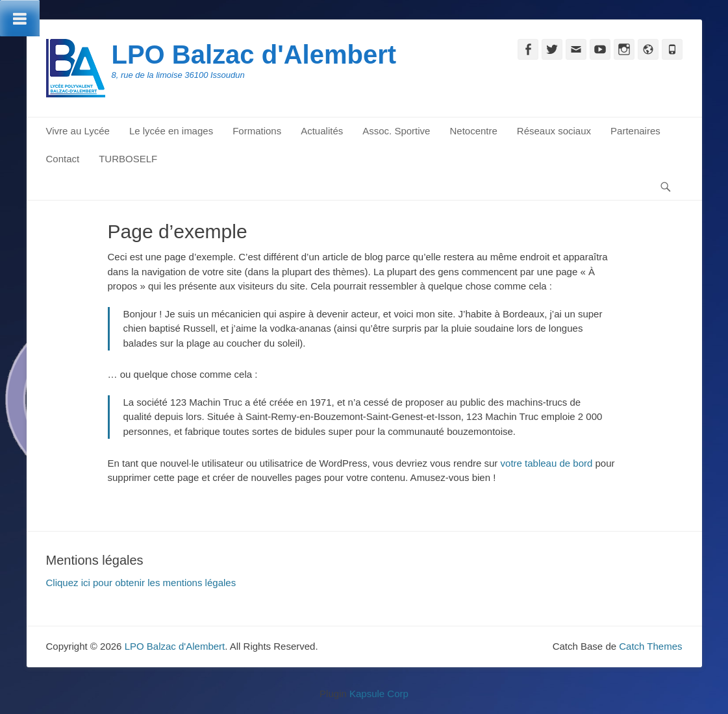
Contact (63, 159)
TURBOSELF (128, 159)
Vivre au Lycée (78, 131)
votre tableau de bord (547, 463)
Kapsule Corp (379, 694)
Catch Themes (650, 646)
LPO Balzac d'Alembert (254, 55)
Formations (257, 131)
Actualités (322, 131)
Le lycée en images (171, 131)
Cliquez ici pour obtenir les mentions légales (141, 583)
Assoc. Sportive (396, 131)
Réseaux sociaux (554, 131)
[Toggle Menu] (20, 18)
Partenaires (635, 131)
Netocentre (473, 131)
